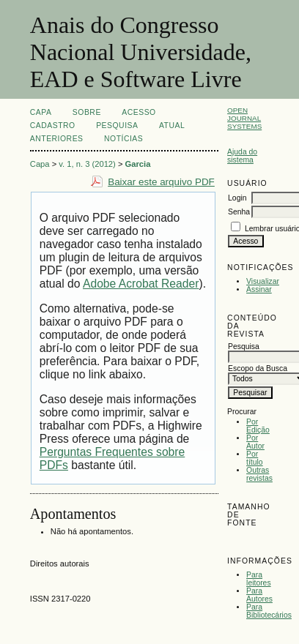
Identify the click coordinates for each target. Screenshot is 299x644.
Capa (41, 112)
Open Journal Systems (244, 118)
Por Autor (255, 442)
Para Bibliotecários (269, 611)
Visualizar (263, 281)
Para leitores (259, 579)
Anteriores (57, 139)
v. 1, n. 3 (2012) (87, 164)
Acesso (139, 112)
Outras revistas (259, 474)
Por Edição (258, 426)
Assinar (259, 289)
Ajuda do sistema (242, 156)
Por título (255, 458)
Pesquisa (117, 126)
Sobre (87, 112)
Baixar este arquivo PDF (161, 182)
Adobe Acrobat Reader (141, 284)
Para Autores (259, 595)
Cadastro (53, 126)
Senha (239, 212)
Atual (172, 126)
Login (237, 198)
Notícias (123, 139)
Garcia (138, 164)
